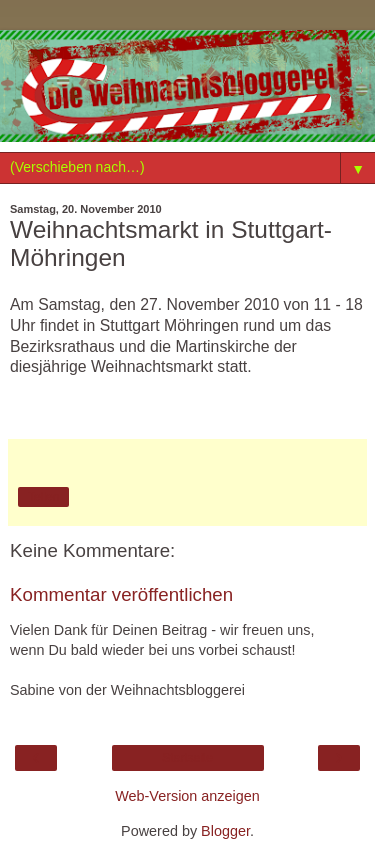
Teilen (43, 497)
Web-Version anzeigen (187, 796)
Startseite (187, 758)
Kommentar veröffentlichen (121, 594)
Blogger (225, 831)
